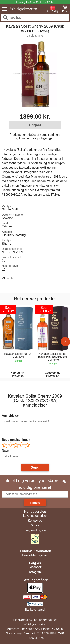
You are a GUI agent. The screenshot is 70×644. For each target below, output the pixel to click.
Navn (6, 451)
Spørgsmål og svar (35, 530)
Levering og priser (35, 516)
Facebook (35, 567)
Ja (4, 261)
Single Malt (10, 209)
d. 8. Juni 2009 (12, 252)
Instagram (35, 572)
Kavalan (8, 218)
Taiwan (7, 226)
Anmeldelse (10, 416)
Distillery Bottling (14, 235)
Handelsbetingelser (35, 555)
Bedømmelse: (16, 440)
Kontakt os (35, 521)
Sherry (7, 244)
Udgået (35, 125)
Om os (35, 525)
